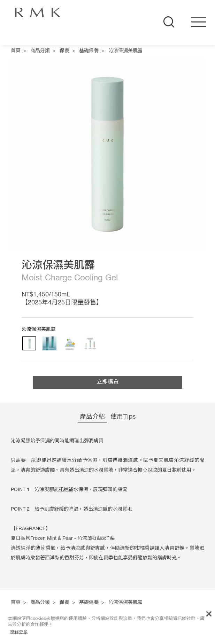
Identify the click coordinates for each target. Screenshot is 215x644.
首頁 (16, 51)
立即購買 (108, 382)
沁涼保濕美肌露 (125, 51)
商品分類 (40, 51)
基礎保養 (89, 51)
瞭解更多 (19, 632)
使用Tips (123, 416)
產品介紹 (92, 416)
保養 (64, 51)
